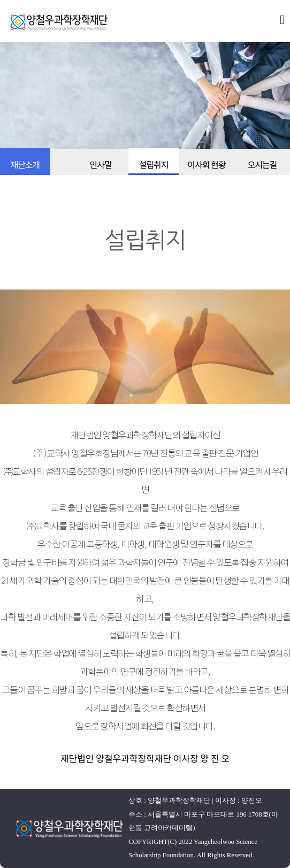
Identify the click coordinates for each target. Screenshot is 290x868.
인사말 (100, 164)
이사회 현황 (206, 164)
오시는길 (262, 164)
